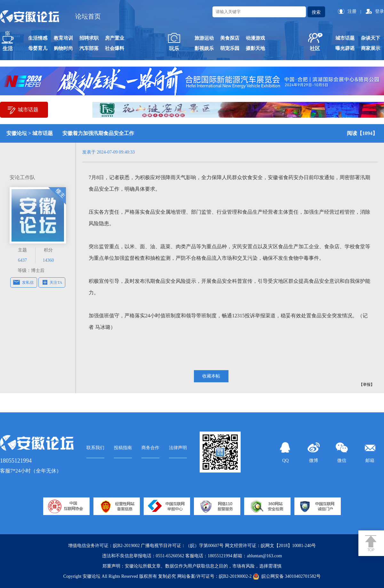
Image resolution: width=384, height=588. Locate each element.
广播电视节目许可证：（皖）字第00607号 (182, 546)
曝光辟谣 (345, 48)
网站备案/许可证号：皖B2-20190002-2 (215, 576)
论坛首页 (88, 16)
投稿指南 (123, 448)
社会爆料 (115, 48)
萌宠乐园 (230, 48)
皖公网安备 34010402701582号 (287, 576)
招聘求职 (89, 38)
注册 (352, 11)
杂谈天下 (371, 38)
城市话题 (345, 38)
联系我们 (95, 448)
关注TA (56, 282)
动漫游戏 (255, 38)
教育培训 (63, 38)
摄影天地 (255, 48)
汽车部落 (89, 48)
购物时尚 (63, 48)
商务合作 (150, 448)
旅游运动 (204, 38)
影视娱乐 (204, 48)
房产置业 (115, 38)
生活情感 (38, 38)
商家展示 (371, 48)
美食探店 (230, 38)
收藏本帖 (211, 376)
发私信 (28, 282)
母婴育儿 (38, 48)
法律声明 (178, 448)
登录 (380, 11)
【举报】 (367, 385)
